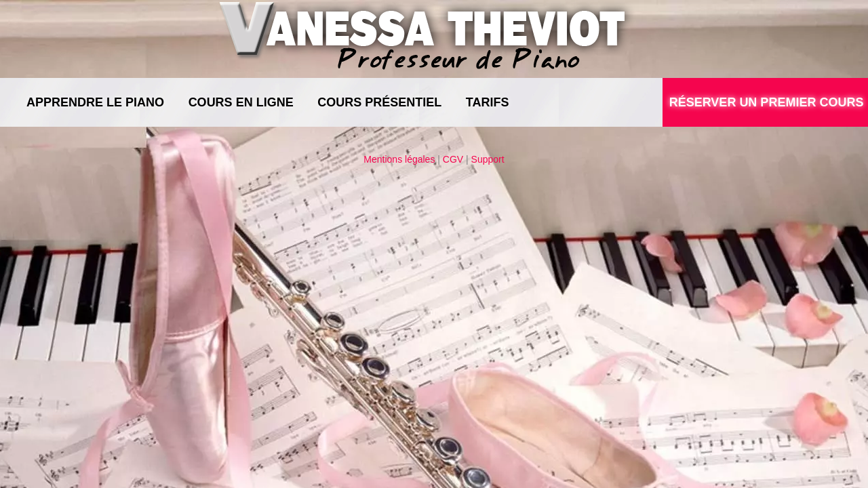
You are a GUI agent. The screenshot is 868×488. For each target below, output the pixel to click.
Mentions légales (399, 159)
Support (488, 159)
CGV (453, 159)
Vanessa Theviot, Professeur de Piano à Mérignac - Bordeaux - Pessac (428, 37)
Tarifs (488, 102)
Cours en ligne (241, 102)
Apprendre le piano (95, 102)
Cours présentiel (379, 102)
